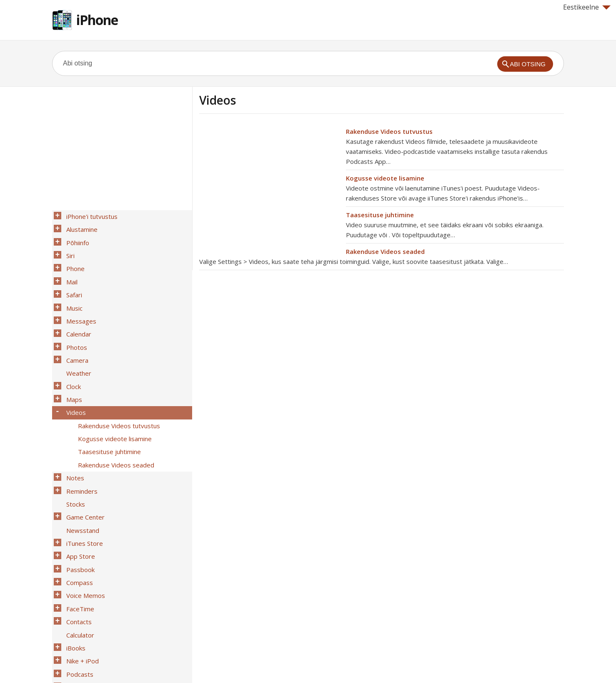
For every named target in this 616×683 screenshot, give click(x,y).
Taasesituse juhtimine (380, 215)
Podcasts (77, 595)
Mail (69, 270)
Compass (77, 519)
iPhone (97, 20)
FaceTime (78, 541)
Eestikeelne (587, 7)
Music (72, 291)
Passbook (78, 508)
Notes (73, 432)
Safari (72, 281)
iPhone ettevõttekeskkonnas (105, 617)
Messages (79, 302)
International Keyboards (99, 628)
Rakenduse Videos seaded (385, 251)
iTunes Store (82, 487)
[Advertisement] (269, 185)
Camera (75, 335)
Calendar (76, 313)
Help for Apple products (82, 663)
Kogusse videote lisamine (385, 178)
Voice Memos (83, 530)
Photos (74, 324)
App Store (78, 497)
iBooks (73, 573)
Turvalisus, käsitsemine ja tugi (107, 638)
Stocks (73, 454)
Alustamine (79, 226)
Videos (74, 378)
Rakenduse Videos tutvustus (389, 131)
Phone (73, 259)
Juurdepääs (80, 606)
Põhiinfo (75, 237)
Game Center (83, 465)
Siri (68, 248)
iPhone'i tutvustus (89, 216)
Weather (76, 346)
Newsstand (80, 476)
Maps (72, 367)
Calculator (78, 562)
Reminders (79, 443)
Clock (71, 357)
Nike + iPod (80, 584)
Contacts (76, 552)
